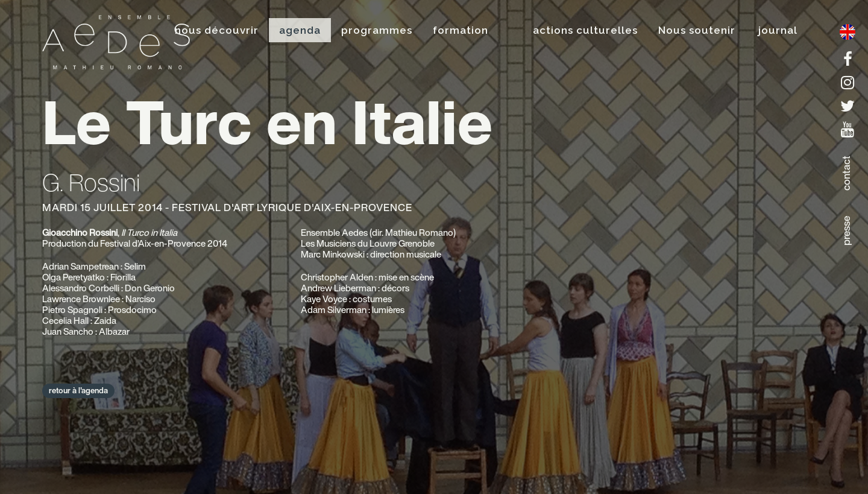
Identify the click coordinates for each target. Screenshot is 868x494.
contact (846, 173)
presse (846, 231)
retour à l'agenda (78, 391)
